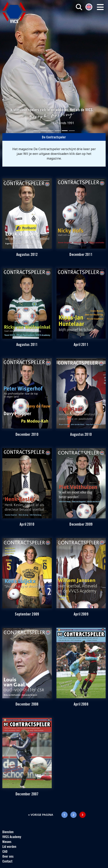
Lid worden (9, 847)
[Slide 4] (58, 131)
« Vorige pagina (41, 815)
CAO (5, 852)
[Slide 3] (51, 131)
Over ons (8, 857)
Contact (7, 862)
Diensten (8, 832)
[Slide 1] (36, 131)
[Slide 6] (72, 131)
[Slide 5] (65, 131)
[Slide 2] (44, 131)
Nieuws (7, 842)
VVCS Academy (12, 837)
